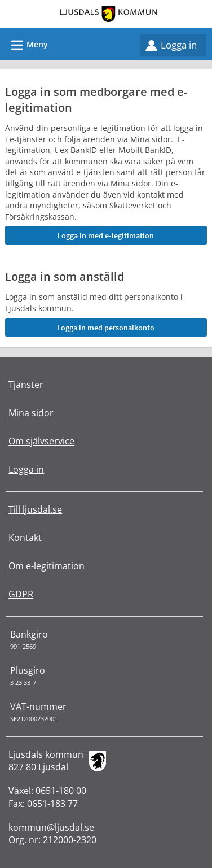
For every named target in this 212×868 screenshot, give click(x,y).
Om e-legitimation (47, 566)
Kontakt (25, 538)
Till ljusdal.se (35, 509)
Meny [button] (26, 43)
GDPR (21, 594)
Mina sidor (31, 413)
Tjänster (26, 385)
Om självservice (41, 441)
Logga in (179, 45)
